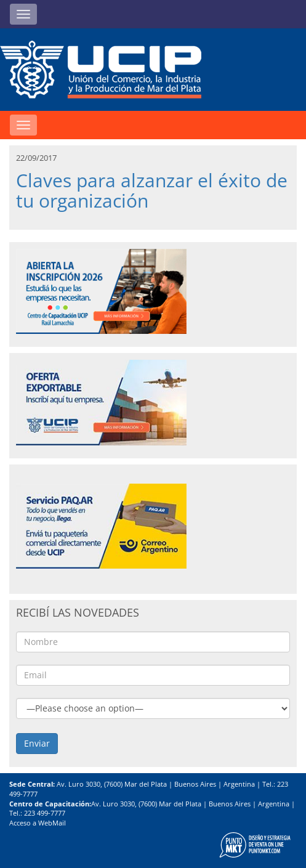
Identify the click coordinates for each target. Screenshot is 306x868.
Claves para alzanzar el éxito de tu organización (152, 190)
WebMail (52, 823)
